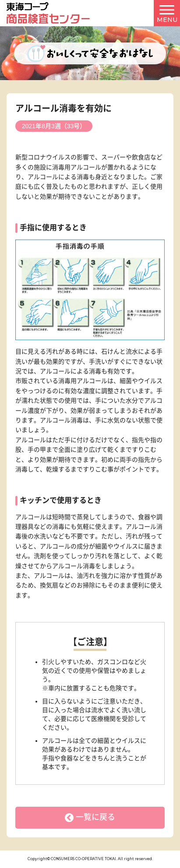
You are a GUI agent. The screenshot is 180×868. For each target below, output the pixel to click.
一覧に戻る (95, 817)
